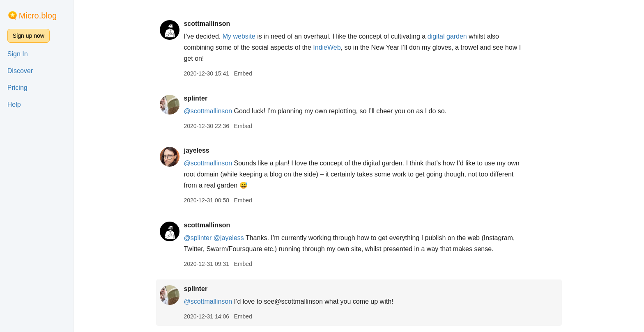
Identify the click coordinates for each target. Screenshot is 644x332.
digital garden (447, 36)
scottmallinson (207, 24)
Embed (243, 73)
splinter (195, 98)
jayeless (196, 150)
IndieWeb (327, 47)
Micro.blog (38, 16)
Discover (20, 71)
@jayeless (229, 238)
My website (239, 36)
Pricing (17, 88)
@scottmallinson (208, 111)
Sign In (18, 54)
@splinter (198, 238)
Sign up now (29, 36)
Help (14, 104)
